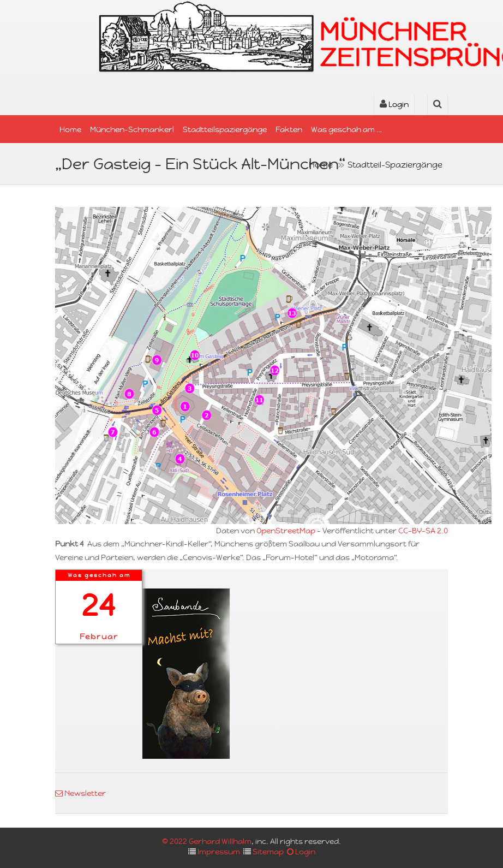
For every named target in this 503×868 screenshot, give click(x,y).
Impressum (219, 852)
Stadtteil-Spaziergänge (395, 165)
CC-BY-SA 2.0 (423, 531)
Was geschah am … (346, 129)
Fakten (289, 129)
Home (70, 129)
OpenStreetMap (286, 531)
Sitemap (268, 852)
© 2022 (175, 841)
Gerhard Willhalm (220, 841)
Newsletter (80, 793)
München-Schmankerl (132, 129)
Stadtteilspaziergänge (225, 129)
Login (394, 104)
